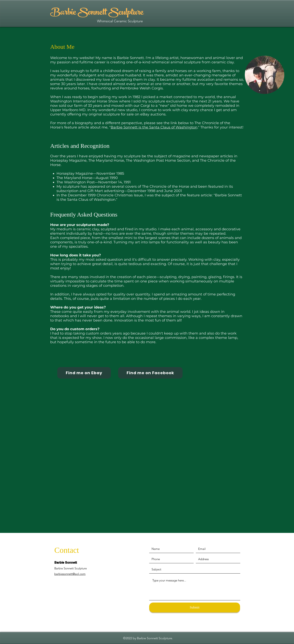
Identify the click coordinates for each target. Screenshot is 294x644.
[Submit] (195, 607)
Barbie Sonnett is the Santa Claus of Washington (154, 127)
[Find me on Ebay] (84, 373)
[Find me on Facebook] (150, 373)
